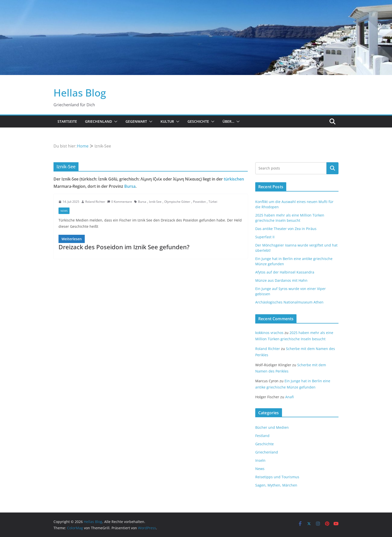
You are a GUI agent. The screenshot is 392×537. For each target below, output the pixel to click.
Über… (228, 121)
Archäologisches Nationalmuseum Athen (289, 302)
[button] (115, 121)
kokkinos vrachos (269, 333)
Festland (262, 436)
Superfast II (265, 237)
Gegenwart (136, 121)
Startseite (67, 121)
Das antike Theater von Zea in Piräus (286, 229)
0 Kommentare (120, 202)
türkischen (234, 179)
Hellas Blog (80, 93)
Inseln (260, 460)
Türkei (213, 202)
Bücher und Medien (272, 427)
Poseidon (199, 202)
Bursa (130, 186)
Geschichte (198, 121)
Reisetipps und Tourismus (277, 477)
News (64, 211)
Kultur (167, 121)
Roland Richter (95, 202)
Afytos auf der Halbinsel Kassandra (285, 272)
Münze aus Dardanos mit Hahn (281, 280)
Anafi (289, 397)
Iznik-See (155, 202)
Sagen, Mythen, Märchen (276, 485)
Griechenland (98, 121)
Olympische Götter (177, 202)
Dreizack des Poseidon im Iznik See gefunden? (124, 247)
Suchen (332, 168)
